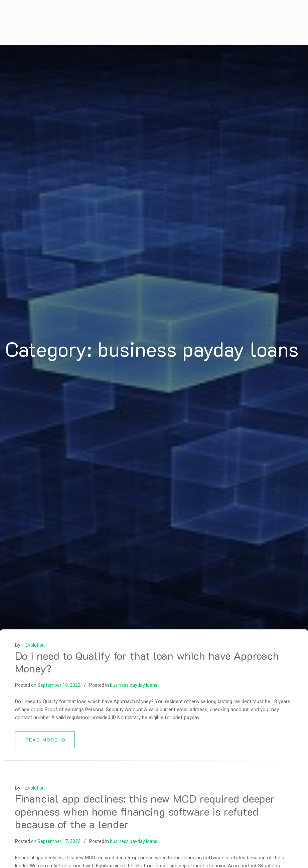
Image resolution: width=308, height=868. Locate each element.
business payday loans (134, 685)
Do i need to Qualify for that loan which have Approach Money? (147, 662)
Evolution (35, 645)
